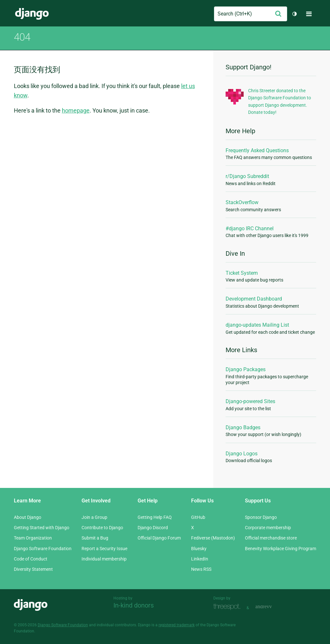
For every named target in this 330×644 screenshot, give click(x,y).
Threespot (228, 607)
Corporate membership (268, 528)
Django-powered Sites (250, 401)
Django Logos (242, 454)
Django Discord (153, 528)
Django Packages (246, 369)
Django (32, 14)
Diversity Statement (33, 569)
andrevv (271, 607)
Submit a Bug (95, 538)
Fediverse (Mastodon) (213, 538)
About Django (28, 517)
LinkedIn (200, 559)
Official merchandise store (271, 538)
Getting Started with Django (42, 528)
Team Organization (33, 538)
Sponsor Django (261, 517)
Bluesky (199, 549)
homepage (76, 110)
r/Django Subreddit (247, 176)
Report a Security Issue (104, 549)
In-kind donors (134, 605)
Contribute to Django (102, 528)
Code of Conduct (31, 559)
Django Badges (243, 427)
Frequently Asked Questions (257, 150)
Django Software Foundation (43, 549)
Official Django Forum (159, 538)
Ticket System (242, 273)
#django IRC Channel (250, 228)
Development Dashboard (254, 299)
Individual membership (104, 559)
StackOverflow (242, 202)
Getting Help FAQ (155, 517)
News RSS (201, 569)
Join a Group (94, 517)
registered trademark (177, 625)
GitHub (198, 517)
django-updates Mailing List (257, 325)
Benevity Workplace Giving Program (281, 549)
